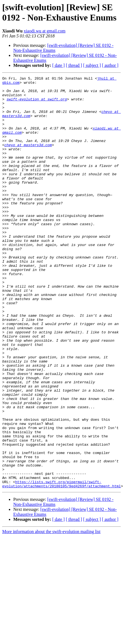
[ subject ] (92, 65)
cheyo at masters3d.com (28, 159)
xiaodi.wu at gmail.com (45, 31)
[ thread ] (74, 65)
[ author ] (110, 65)
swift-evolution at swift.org (37, 104)
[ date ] (58, 65)
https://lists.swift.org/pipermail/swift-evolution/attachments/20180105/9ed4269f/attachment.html (61, 566)
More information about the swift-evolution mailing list (51, 614)
